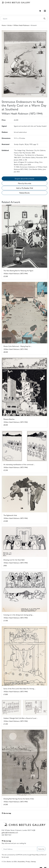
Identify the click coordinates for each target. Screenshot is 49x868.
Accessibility (21, 861)
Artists (10, 25)
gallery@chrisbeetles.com (10, 832)
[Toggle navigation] (45, 11)
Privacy (28, 861)
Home (4, 25)
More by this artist (25, 183)
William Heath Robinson (21, 25)
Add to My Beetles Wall (25, 188)
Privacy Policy (35, 855)
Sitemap (33, 861)
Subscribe (41, 849)
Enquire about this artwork (24, 179)
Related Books (25, 193)
